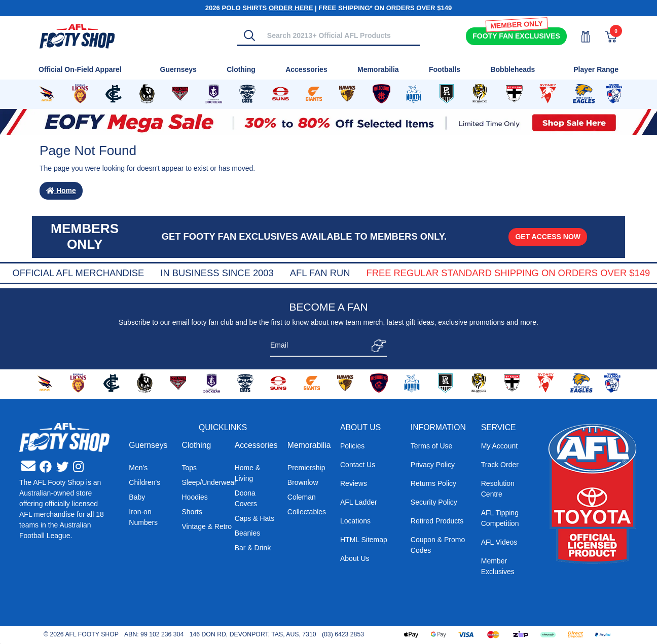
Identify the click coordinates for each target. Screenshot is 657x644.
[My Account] (579, 37)
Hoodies (194, 497)
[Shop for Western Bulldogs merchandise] (614, 94)
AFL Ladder (359, 502)
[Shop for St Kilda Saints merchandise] (514, 94)
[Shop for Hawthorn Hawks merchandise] (347, 94)
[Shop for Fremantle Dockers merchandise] (214, 94)
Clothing (196, 445)
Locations (355, 521)
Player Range (596, 69)
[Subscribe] (376, 346)
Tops (189, 468)
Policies (352, 446)
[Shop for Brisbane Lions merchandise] (80, 94)
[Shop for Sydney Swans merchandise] (547, 94)
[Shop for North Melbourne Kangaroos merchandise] (414, 94)
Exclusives (516, 36)
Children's (144, 482)
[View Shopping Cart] (605, 37)
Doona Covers (246, 498)
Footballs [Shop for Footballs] (445, 69)
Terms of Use (431, 446)
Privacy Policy (433, 465)
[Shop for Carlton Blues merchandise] (114, 94)
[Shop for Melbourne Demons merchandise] (381, 94)
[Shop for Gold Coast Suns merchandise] (280, 94)
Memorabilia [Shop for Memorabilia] (378, 69)
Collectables (307, 512)
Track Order (500, 465)
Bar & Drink (253, 548)
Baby (137, 497)
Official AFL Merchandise (218, 273)
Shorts (192, 512)
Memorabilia (309, 445)
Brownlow (303, 482)
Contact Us (358, 465)
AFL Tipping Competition (500, 518)
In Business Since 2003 (357, 273)
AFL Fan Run (460, 273)
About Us (355, 558)
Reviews (354, 483)
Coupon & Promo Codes (438, 545)
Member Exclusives (498, 566)
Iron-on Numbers (143, 517)
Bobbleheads (513, 69)
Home (61, 191)
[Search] (249, 35)
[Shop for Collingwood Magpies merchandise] (147, 94)
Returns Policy (433, 483)
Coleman (302, 497)
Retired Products (437, 521)
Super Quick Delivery (80, 273)
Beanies (248, 533)
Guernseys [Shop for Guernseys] (178, 69)
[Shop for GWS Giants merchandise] (314, 94)
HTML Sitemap (364, 540)
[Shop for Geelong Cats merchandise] (247, 94)
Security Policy (434, 502)
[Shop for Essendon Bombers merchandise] (180, 94)
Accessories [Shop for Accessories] (306, 69)
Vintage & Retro (207, 526)
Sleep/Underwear (209, 482)
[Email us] (28, 466)
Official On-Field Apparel (80, 69)
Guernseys (148, 445)
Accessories (256, 445)
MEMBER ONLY (516, 25)
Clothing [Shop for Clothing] (241, 69)
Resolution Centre (498, 489)
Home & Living (248, 473)
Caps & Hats (255, 518)
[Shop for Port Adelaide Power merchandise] (447, 94)
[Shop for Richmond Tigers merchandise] (480, 94)
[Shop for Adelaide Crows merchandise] (47, 94)
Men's (138, 468)
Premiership (306, 468)
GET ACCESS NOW (548, 237)
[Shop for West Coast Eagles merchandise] (584, 94)
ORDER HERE (291, 8)
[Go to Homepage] (77, 35)
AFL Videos (499, 542)
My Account (499, 446)
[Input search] (340, 35)
